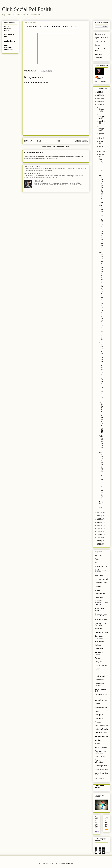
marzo (101, 154)
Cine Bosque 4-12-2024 (32, 166)
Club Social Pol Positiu (27, 9)
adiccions (98, 555)
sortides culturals (101, 747)
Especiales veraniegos (99, 637)
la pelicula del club (101, 676)
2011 (99, 541)
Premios (98, 722)
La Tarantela (99, 680)
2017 (99, 522)
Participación (99, 718)
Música (97, 704)
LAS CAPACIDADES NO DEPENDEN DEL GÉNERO (101, 418)
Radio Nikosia (10, 41)
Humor (97, 669)
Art (96, 563)
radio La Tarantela (101, 726)
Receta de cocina (101, 733)
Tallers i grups (100, 41)
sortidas (98, 740)
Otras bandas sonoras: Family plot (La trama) (101, 386)
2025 (99, 92)
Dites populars (100, 594)
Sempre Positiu (100, 78)
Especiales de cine (102, 632)
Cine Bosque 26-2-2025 (34, 152)
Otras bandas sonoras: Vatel (101, 490)
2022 (99, 101)
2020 (99, 513)
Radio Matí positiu (101, 729)
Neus (97, 711)
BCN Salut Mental (101, 579)
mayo (101, 146)
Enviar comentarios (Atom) (61, 147)
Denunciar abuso (99, 787)
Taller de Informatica (99, 761)
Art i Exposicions (101, 566)
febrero (102, 502)
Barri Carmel (99, 576)
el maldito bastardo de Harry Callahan (101, 603)
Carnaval (98, 586)
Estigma (98, 645)
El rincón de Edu (101, 620)
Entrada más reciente (33, 141)
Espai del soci (100, 34)
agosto (102, 133)
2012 (99, 538)
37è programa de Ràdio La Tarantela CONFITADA (101, 356)
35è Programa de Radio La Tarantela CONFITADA (101, 466)
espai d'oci (99, 629)
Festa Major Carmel (99, 653)
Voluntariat (99, 54)
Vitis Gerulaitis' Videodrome (9, 48)
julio (101, 138)
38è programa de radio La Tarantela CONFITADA (101, 266)
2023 (99, 98)
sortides (98, 744)
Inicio (58, 141)
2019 (99, 516)
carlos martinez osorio (8, 28)
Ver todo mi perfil (101, 81)
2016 (99, 525)
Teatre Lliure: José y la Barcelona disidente (101, 295)
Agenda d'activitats (102, 38)
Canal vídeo (99, 58)
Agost (97, 559)
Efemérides (99, 597)
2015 (99, 528)
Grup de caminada (101, 665)
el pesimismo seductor (100, 609)
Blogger (70, 863)
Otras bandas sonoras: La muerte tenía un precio (101, 325)
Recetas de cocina (101, 736)
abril (101, 151)
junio (101, 141)
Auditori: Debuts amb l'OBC (101, 213)
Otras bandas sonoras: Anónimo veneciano (101, 237)
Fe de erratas (100, 649)
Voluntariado (99, 779)
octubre (102, 121)
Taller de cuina (100, 757)
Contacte (98, 45)
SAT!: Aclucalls (38, 181)
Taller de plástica (101, 766)
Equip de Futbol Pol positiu (100, 624)
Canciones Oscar (101, 583)
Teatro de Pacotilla (101, 769)
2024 (99, 95)
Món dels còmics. (101, 700)
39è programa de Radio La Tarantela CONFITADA (101, 189)
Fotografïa (99, 662)
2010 (99, 544)
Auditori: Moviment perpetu (101, 443)
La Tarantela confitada (99, 684)
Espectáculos (100, 642)
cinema (97, 590)
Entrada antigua (81, 141)
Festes (97, 658)
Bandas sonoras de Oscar (101, 571)
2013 (99, 535)
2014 (99, 531)
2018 (99, 519)
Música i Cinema (101, 707)
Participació (99, 715)
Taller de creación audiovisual (101, 752)
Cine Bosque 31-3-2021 (101, 166)
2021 (99, 104)
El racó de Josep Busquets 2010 (101, 615)
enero (101, 507)
